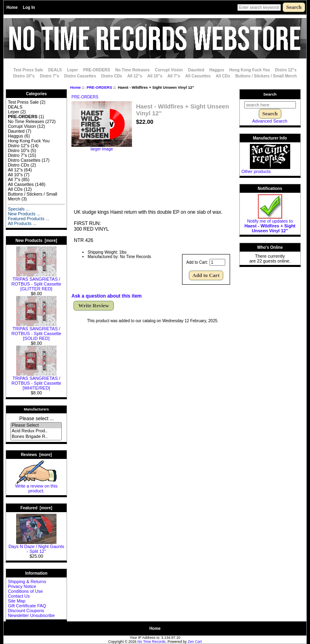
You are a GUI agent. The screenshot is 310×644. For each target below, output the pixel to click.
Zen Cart (195, 642)
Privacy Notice (22, 586)
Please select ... (37, 419)
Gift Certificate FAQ (27, 606)
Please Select (36, 425)
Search (270, 94)
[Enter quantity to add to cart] (217, 262)
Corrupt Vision (169, 70)
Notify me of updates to (270, 224)
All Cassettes (198, 76)
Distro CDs (112, 76)
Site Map (16, 601)
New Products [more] (36, 241)
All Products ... (22, 223)
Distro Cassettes (80, 76)
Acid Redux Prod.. (36, 431)
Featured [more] (37, 508)
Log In (29, 7)
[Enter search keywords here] (259, 7)
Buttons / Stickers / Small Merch (266, 76)
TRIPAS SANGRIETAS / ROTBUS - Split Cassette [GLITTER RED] (36, 282)
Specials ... (19, 209)
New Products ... (24, 214)
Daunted (196, 70)
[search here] (270, 105)
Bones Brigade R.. (36, 437)
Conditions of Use (25, 591)
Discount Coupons (26, 611)
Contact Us (19, 596)
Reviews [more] (37, 455)
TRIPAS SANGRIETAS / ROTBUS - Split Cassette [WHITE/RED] (36, 381)
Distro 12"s (286, 70)
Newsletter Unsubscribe (31, 615)
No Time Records (152, 642)
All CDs (223, 76)
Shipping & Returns (27, 581)
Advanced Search (270, 121)
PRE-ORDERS (99, 87)
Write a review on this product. (37, 486)
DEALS (55, 70)
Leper (72, 70)
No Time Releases (133, 70)
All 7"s (174, 76)
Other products (256, 171)
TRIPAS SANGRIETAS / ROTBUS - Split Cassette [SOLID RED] (36, 331)
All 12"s (135, 76)
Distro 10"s (24, 76)
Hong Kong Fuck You (250, 70)
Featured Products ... (28, 219)
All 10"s (155, 76)
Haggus (217, 70)
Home (12, 7)
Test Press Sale (28, 70)
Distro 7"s (50, 76)
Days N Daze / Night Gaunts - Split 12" (36, 547)
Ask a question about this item (107, 296)
